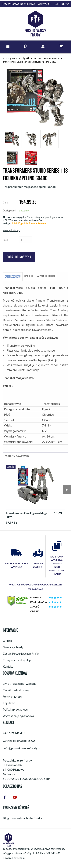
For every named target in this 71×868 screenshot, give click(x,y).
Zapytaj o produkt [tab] (46, 276)
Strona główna (10, 58)
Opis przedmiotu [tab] (13, 277)
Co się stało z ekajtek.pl (17, 660)
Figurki (25, 58)
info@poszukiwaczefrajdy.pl (18, 853)
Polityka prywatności (15, 710)
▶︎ (67, 489)
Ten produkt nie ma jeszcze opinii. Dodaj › (30, 187)
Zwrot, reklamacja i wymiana (20, 684)
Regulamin (9, 703)
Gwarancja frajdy (13, 647)
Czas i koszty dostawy (16, 690)
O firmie (8, 641)
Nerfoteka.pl (37, 818)
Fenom (21, 858)
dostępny (24, 210)
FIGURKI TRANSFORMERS (46, 58)
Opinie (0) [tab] (29, 276)
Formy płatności (12, 697)
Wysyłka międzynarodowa (19, 716)
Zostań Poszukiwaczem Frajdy (21, 654)
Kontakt (8, 667)
